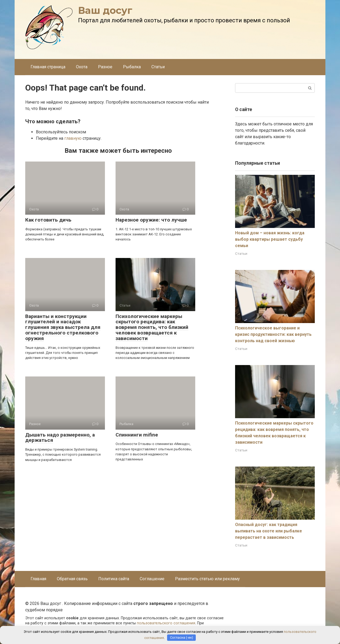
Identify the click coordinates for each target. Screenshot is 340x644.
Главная (38, 579)
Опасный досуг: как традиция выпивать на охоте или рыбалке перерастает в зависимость (269, 531)
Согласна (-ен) (182, 637)
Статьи (158, 67)
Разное (105, 67)
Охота (82, 67)
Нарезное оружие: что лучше (151, 220)
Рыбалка (132, 67)
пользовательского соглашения (166, 623)
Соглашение (152, 579)
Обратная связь (72, 579)
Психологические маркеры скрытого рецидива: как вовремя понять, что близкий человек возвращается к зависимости (152, 327)
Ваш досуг (105, 10)
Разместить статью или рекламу (207, 579)
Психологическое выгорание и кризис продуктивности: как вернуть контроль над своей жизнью (273, 334)
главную (73, 138)
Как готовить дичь (48, 220)
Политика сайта (114, 579)
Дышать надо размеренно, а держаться (60, 438)
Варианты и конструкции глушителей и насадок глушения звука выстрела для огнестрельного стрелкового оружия (63, 327)
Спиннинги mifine (137, 435)
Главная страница (48, 67)
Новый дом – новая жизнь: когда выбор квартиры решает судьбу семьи (270, 239)
